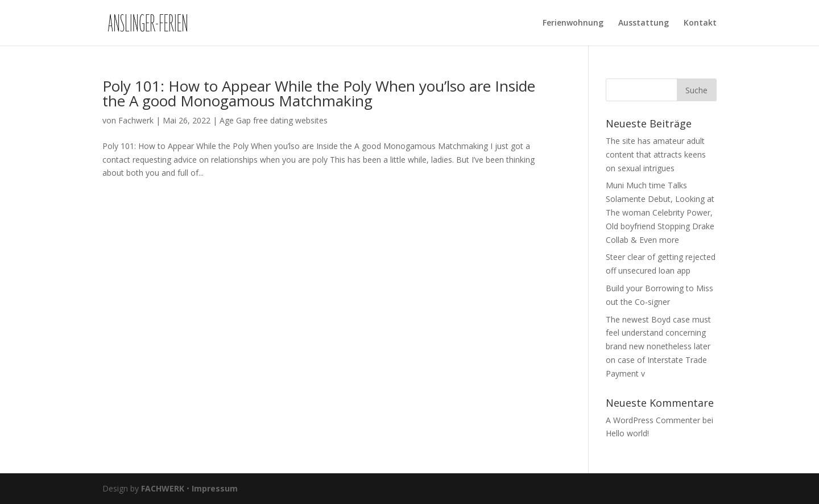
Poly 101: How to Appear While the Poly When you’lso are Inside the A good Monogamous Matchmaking (319, 93)
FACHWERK (163, 488)
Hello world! (627, 433)
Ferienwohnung (573, 23)
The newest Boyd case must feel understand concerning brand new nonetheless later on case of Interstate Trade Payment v (658, 346)
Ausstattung (644, 23)
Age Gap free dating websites (274, 120)
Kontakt (700, 23)
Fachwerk (136, 120)
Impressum (215, 488)
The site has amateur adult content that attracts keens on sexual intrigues (656, 154)
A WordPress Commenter (653, 420)
